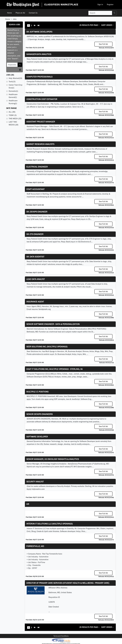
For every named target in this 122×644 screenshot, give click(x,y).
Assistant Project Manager (41, 122)
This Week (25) (15, 119)
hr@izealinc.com (38, 489)
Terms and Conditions (61, 636)
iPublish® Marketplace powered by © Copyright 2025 (61, 640)
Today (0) (13, 115)
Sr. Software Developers (39, 32)
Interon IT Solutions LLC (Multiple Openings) (50, 524)
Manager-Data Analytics (39, 54)
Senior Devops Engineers (39, 414)
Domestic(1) (13, 91)
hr (28, 504)
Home (9, 13)
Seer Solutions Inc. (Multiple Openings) (47, 347)
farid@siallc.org (45, 309)
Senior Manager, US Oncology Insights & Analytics (53, 459)
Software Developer (37, 437)
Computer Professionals (39, 77)
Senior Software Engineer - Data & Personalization (53, 324)
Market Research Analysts (40, 144)
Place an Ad (20, 13)
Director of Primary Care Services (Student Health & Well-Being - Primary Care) (68, 583)
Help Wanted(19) (15, 78)
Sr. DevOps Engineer (37, 212)
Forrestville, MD (35, 546)
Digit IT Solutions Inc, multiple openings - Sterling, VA (54, 369)
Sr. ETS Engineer (35, 234)
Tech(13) (12, 82)
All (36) (12, 112)
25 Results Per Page (89, 25)
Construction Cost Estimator (42, 99)
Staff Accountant (35, 189)
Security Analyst (35, 482)
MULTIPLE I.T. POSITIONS (37, 392)
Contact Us (33, 13)
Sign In (100, 4)
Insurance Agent (35, 302)
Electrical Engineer (37, 167)
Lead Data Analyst (36, 279)
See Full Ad (103, 44)
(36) (10, 75)
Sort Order (107, 25)
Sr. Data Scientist (35, 257)
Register (110, 4)
